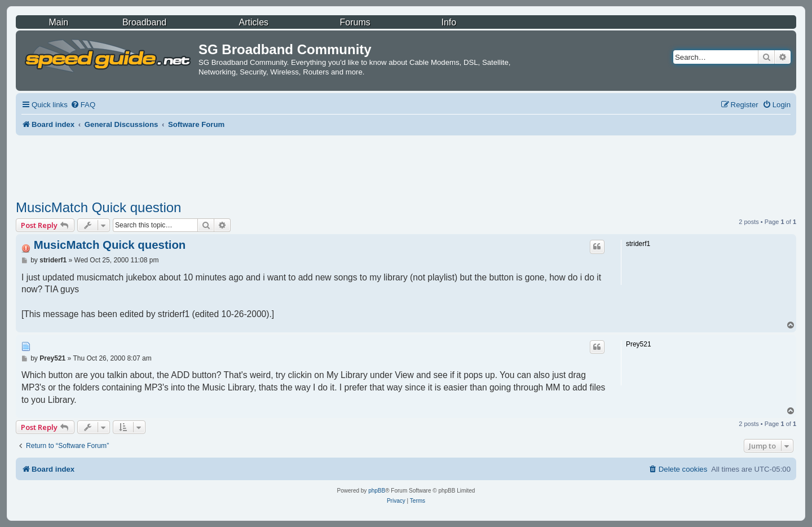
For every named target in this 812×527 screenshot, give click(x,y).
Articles (254, 22)
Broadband (144, 22)
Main (58, 22)
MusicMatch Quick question (98, 207)
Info (449, 22)
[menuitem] (83, 105)
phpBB (377, 491)
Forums (355, 22)
